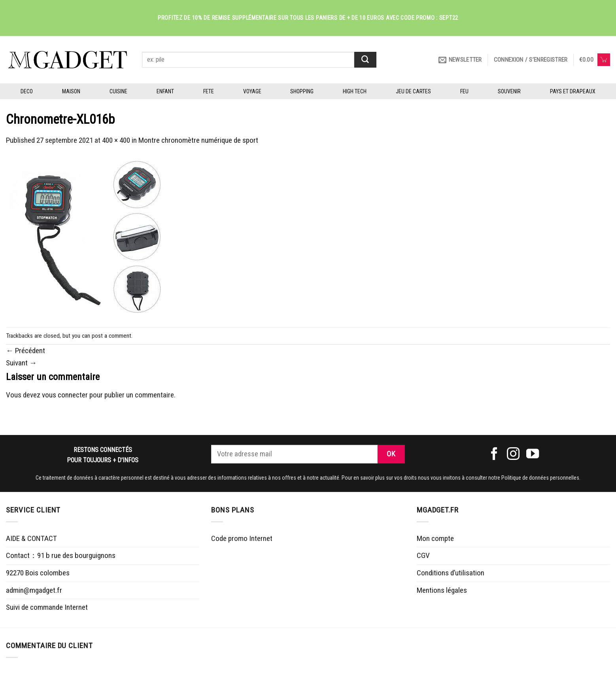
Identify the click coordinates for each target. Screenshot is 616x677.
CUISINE (118, 91)
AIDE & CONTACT (31, 538)
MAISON (71, 91)
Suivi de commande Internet (47, 607)
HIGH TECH (355, 91)
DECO (27, 91)
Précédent (26, 351)
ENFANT (165, 91)
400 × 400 (116, 140)
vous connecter (65, 395)
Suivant (21, 363)
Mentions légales (442, 590)
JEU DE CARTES (413, 91)
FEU (464, 91)
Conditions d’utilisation (451, 573)
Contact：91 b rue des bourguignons (61, 555)
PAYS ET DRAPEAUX (573, 91)
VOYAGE (252, 91)
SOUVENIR (509, 91)
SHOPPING (302, 91)
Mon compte (435, 538)
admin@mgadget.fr (34, 590)
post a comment (111, 336)
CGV (423, 555)
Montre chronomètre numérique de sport (198, 140)
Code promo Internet (242, 538)
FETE (209, 91)
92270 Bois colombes (38, 573)
